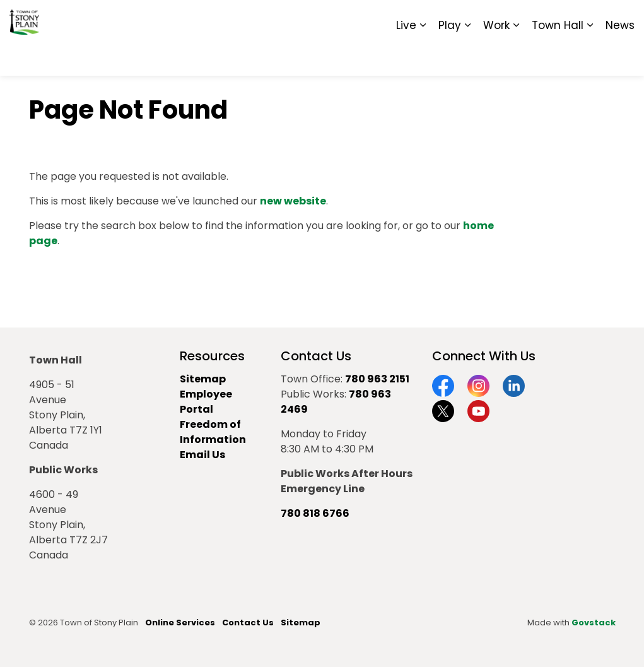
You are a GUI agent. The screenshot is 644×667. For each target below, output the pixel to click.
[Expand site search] (622, 19)
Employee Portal (206, 402)
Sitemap (580, 19)
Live (406, 57)
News (620, 57)
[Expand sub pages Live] (423, 57)
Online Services (180, 623)
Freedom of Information (213, 432)
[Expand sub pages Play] (467, 57)
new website (293, 201)
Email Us (202, 455)
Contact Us (248, 623)
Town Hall (558, 57)
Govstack (594, 623)
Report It (530, 19)
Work (496, 57)
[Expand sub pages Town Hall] (590, 57)
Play (450, 57)
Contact (480, 19)
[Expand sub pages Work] (516, 57)
